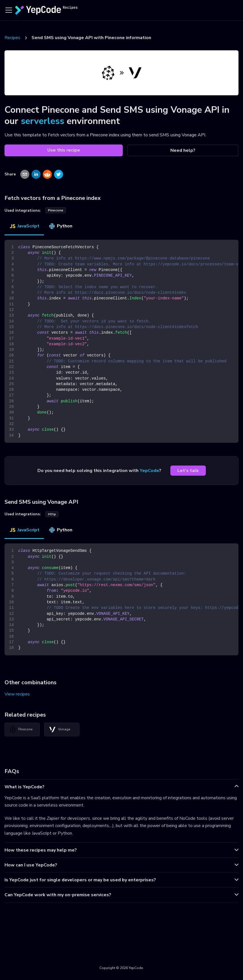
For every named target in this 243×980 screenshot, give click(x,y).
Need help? (183, 150)
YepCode (149, 471)
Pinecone (21, 730)
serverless (43, 121)
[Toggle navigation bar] (9, 10)
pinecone (56, 210)
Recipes (12, 38)
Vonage (60, 730)
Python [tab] (60, 226)
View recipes (17, 694)
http (52, 514)
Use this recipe (64, 150)
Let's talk (188, 471)
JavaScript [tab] (24, 226)
